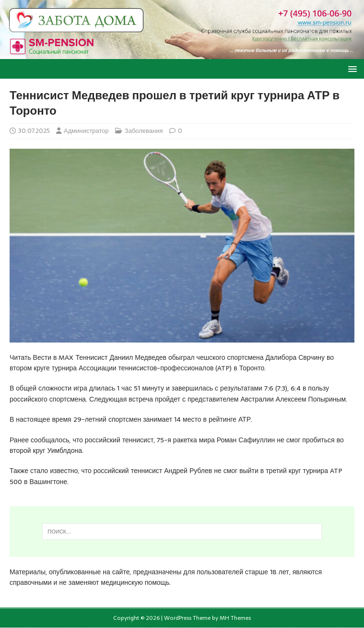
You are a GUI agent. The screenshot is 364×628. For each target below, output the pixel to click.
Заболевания (144, 131)
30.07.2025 (34, 131)
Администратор (86, 131)
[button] (351, 68)
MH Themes (235, 618)
